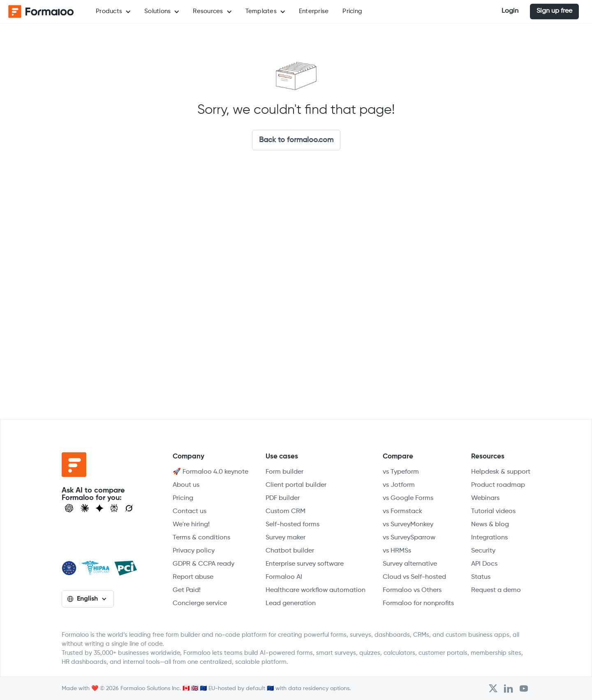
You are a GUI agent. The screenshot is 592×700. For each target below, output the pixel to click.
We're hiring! (191, 525)
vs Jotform (399, 485)
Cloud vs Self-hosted (414, 577)
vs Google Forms (408, 498)
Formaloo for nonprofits (418, 603)
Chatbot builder (290, 551)
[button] (113, 12)
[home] (41, 12)
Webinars (485, 498)
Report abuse (193, 577)
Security (483, 551)
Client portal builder (296, 485)
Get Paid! (187, 590)
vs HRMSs (397, 551)
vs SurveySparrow (409, 538)
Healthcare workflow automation (316, 590)
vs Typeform (401, 472)
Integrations (489, 538)
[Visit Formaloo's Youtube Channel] (524, 688)
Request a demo (496, 590)
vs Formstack (402, 511)
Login (510, 11)
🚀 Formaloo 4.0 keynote (210, 472)
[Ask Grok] (129, 508)
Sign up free (554, 11)
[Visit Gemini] (99, 508)
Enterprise (314, 11)
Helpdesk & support (501, 472)
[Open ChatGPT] (69, 508)
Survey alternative (410, 564)
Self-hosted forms (293, 525)
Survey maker (286, 538)
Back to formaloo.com (296, 140)
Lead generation (291, 603)
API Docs (484, 564)
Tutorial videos (493, 511)
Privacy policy (194, 551)
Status (481, 577)
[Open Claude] (85, 508)
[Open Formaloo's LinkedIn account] (509, 688)
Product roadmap (498, 485)
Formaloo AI (284, 577)
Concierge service (200, 603)
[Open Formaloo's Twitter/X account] (493, 688)
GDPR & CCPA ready (203, 564)
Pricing (352, 11)
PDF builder (283, 498)
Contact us (190, 511)
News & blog (490, 525)
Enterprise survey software (305, 564)
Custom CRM (286, 511)
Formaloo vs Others (412, 590)
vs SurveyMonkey (408, 525)
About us (186, 485)
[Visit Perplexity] (114, 508)
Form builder (284, 472)
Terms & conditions (201, 538)
